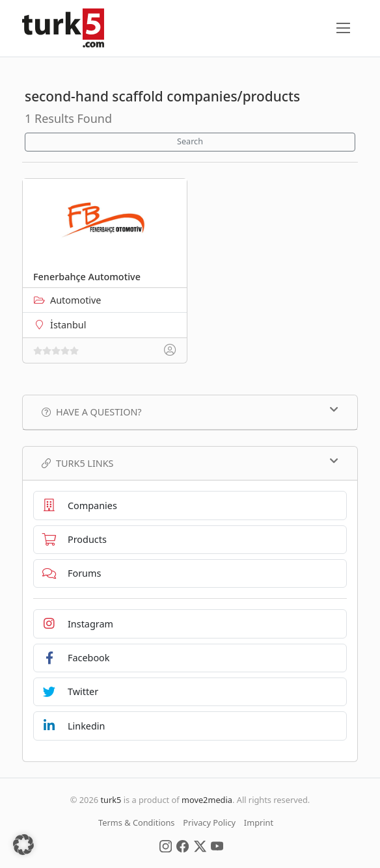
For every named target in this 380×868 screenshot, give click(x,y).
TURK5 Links (190, 463)
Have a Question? (190, 412)
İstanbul (68, 325)
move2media (207, 800)
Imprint (259, 822)
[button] (23, 845)
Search (190, 141)
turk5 (111, 800)
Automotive (76, 300)
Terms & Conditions (136, 822)
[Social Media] (166, 845)
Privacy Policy (209, 822)
